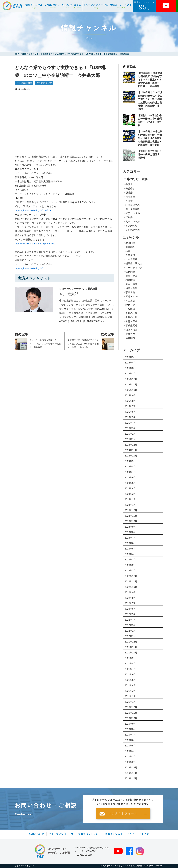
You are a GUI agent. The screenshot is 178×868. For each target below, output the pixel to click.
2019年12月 (131, 768)
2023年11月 (131, 516)
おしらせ (67, 6)
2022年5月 (130, 614)
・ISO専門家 (130, 226)
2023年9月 (130, 527)
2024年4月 (130, 488)
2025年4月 (130, 423)
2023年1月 (130, 571)
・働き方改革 (130, 276)
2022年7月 (130, 603)
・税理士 (128, 193)
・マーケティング (133, 268)
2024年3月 (130, 494)
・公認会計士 (130, 188)
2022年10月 (131, 587)
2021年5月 (130, 680)
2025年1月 (130, 439)
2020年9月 (130, 724)
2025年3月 (130, 428)
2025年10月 (131, 390)
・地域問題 (129, 243)
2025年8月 (130, 401)
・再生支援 (129, 301)
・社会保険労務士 (133, 205)
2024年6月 (130, 478)
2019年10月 (131, 778)
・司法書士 (129, 197)
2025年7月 (130, 406)
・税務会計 (129, 305)
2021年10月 (131, 653)
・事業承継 (129, 292)
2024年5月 (130, 483)
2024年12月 (131, 445)
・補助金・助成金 (133, 263)
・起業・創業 (130, 288)
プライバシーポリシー (25, 866)
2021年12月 (131, 642)
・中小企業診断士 (133, 209)
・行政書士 (129, 217)
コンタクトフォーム (123, 814)
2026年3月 (130, 368)
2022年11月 (131, 582)
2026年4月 (130, 363)
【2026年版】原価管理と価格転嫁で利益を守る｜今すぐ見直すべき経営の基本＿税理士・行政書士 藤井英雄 (150, 80)
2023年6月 (130, 543)
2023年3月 (130, 560)
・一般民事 (129, 309)
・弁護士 (128, 184)
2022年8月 (130, 598)
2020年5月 (130, 746)
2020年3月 (130, 757)
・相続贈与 (129, 280)
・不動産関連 (130, 326)
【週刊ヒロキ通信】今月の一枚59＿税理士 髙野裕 (150, 154)
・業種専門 (129, 334)
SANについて (52, 6)
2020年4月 (130, 751)
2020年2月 (130, 762)
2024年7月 (130, 472)
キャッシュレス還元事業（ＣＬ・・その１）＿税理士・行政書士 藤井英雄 (45, 344)
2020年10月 (131, 718)
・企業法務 (129, 255)
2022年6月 (130, 609)
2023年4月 (130, 554)
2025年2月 (130, 434)
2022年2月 (130, 631)
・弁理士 (128, 201)
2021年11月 (131, 647)
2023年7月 (130, 538)
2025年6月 (130, 412)
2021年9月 (130, 658)
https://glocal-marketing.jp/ (29, 268)
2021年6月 (130, 675)
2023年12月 (131, 510)
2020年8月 (130, 729)
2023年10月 (131, 521)
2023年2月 (130, 565)
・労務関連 (129, 272)
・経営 (127, 251)
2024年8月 (130, 467)
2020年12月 (131, 707)
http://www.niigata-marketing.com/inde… (36, 244)
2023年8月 (130, 532)
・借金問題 (129, 338)
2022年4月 (130, 620)
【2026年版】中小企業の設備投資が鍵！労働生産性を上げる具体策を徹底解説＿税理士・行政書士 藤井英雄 (150, 138)
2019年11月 (131, 773)
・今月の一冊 (130, 317)
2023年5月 (130, 549)
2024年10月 (131, 456)
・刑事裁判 (129, 247)
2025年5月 (130, 417)
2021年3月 (130, 691)
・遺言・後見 (130, 284)
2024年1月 (130, 505)
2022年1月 (130, 636)
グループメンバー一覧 (96, 6)
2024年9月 (130, 461)
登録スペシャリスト (121, 6)
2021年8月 (130, 664)
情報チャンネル (34, 6)
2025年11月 (131, 385)
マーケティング (44, 83)
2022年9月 (130, 592)
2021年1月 (130, 702)
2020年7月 (130, 735)
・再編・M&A (130, 297)
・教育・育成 (130, 321)
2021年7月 (130, 669)
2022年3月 (130, 625)
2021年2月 (130, 696)
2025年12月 (131, 379)
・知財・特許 (130, 330)
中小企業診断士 (24, 83)
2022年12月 (131, 576)
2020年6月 (130, 740)
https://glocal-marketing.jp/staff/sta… (34, 210)
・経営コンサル (131, 213)
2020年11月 (131, 713)
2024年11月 (131, 450)
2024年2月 (130, 499)
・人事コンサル (131, 222)
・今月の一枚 (130, 313)
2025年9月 (130, 395)
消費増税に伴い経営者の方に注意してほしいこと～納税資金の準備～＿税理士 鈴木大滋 (83, 344)
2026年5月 (130, 357)
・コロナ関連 (130, 259)
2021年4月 (130, 685)
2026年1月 (130, 374)
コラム (78, 6)
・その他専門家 (131, 230)
